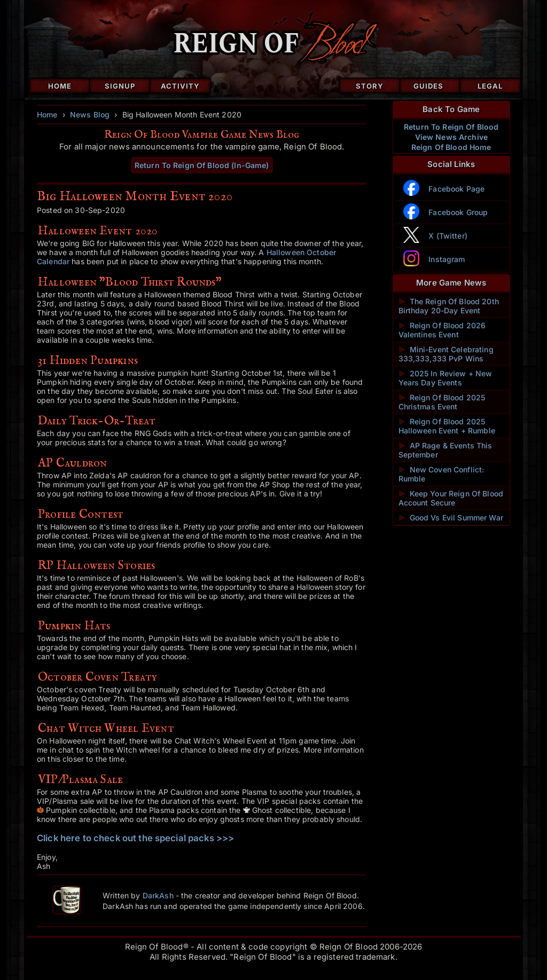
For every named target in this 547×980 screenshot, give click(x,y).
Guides (428, 86)
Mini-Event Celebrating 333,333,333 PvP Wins (446, 354)
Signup (120, 86)
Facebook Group (458, 212)
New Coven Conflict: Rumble (441, 474)
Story (370, 86)
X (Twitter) (448, 236)
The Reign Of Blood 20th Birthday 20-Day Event (449, 306)
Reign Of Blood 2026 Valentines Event (442, 330)
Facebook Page (456, 189)
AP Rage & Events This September (446, 450)
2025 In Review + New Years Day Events (446, 378)
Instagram (447, 259)
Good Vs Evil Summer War (451, 517)
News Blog (90, 114)
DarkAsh (158, 895)
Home (60, 86)
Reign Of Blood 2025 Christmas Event (442, 402)
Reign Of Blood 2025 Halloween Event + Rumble (447, 426)
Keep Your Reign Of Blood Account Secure (451, 498)
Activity (180, 86)
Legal (490, 86)
